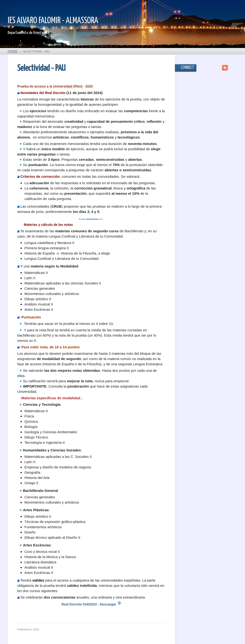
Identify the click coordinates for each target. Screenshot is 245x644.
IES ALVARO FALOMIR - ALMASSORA (53, 21)
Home (13, 51)
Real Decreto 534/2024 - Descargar (92, 604)
